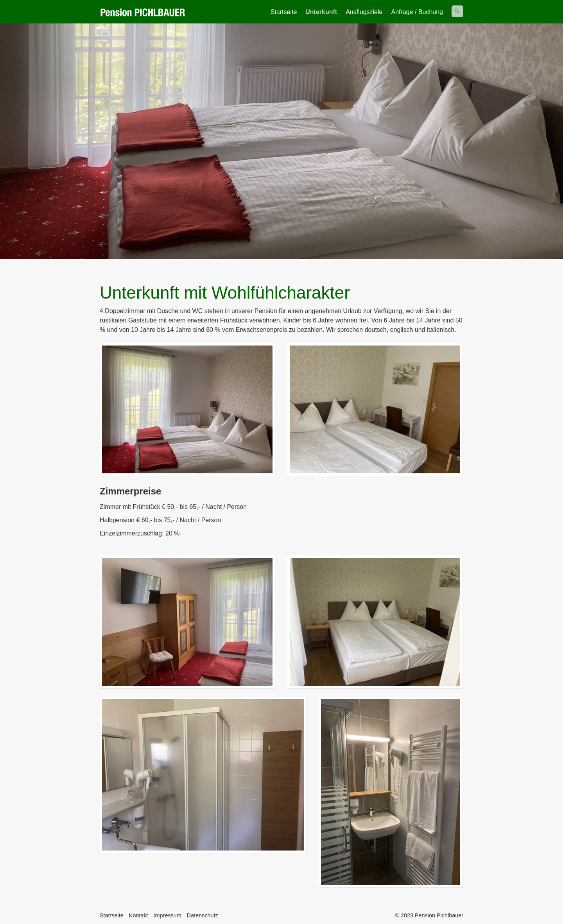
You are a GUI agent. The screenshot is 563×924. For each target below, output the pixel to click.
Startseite (284, 12)
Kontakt (139, 915)
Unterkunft (321, 12)
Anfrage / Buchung (417, 12)
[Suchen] (457, 11)
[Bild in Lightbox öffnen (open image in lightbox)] (187, 409)
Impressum (168, 915)
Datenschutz (203, 915)
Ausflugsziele (364, 12)
